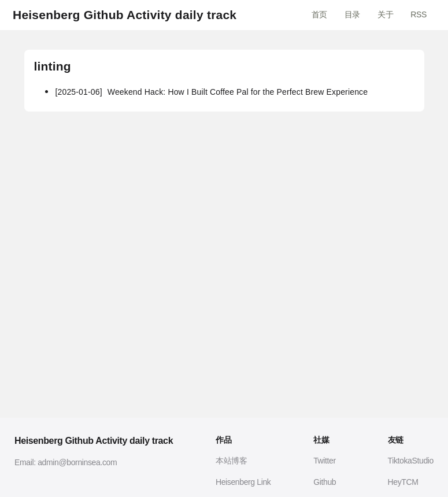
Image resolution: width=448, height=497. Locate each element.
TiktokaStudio (411, 461)
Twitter (325, 461)
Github (325, 482)
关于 (385, 14)
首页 (319, 14)
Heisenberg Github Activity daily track (125, 15)
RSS (419, 14)
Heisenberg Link (243, 482)
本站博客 (232, 461)
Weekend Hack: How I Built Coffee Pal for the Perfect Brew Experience (211, 92)
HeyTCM (403, 482)
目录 (352, 14)
